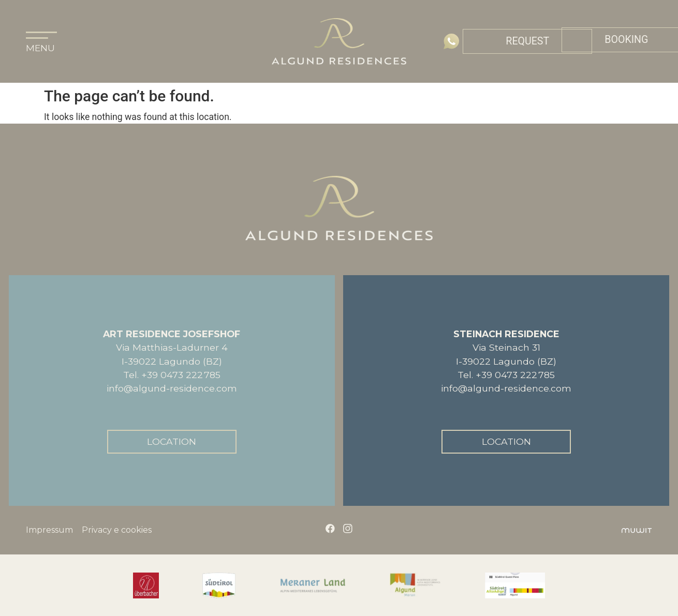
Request (527, 41)
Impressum (49, 530)
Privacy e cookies (117, 530)
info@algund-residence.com (172, 388)
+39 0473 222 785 (181, 375)
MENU (40, 48)
